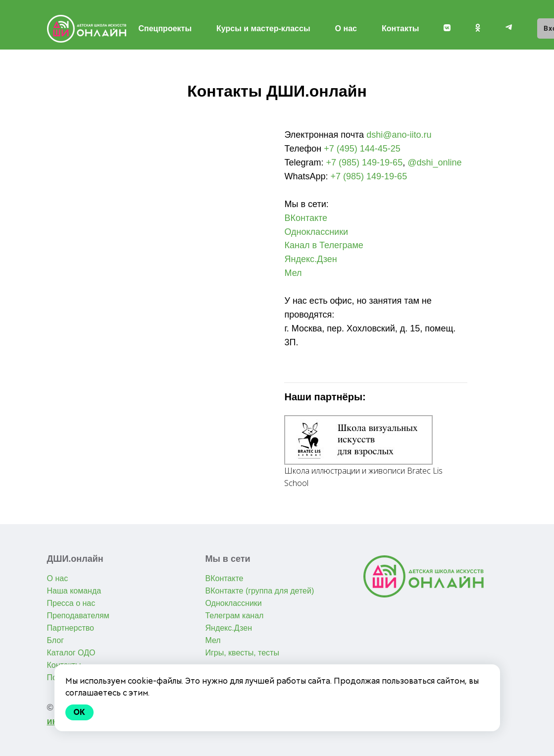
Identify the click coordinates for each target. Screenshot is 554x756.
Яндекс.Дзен (310, 259)
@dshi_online (434, 162)
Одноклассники (316, 232)
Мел (293, 273)
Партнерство (71, 628)
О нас (346, 28)
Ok (80, 712)
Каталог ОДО (71, 653)
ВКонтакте (306, 218)
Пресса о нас (71, 603)
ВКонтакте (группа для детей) (259, 591)
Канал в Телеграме (324, 245)
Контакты (400, 28)
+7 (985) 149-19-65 (365, 162)
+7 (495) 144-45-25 (362, 149)
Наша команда (74, 591)
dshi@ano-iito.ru (399, 135)
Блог (56, 640)
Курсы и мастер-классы (263, 28)
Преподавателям (78, 616)
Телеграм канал (234, 616)
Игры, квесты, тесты (242, 653)
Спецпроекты (165, 28)
